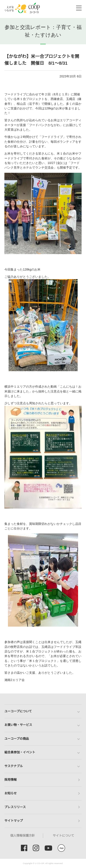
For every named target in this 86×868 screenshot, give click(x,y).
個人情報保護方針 (23, 836)
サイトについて (64, 836)
